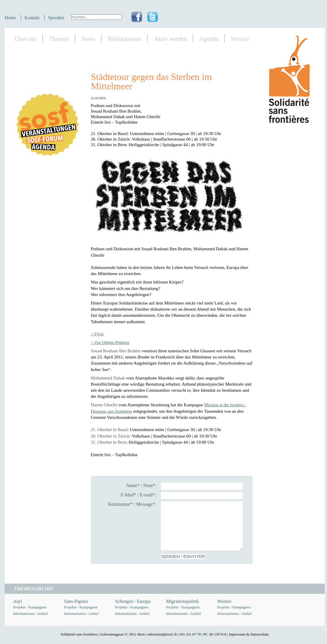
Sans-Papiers (76, 601)
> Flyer (97, 334)
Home (10, 18)
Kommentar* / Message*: (132, 504)
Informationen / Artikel (31, 614)
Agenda (209, 39)
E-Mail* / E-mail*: (138, 495)
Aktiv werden (171, 39)
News (88, 39)
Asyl (18, 601)
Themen (59, 39)
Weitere (224, 601)
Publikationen (125, 39)
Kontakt (32, 18)
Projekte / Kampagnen (30, 607)
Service (240, 39)
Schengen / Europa (133, 601)
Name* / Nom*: (141, 485)
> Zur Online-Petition (110, 342)
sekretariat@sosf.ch (162, 634)
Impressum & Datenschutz (249, 634)
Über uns (26, 39)
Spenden (56, 18)
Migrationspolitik (182, 601)
